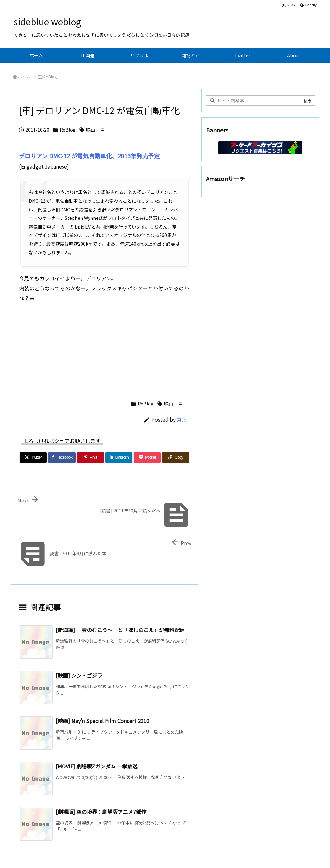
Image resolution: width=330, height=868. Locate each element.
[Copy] (176, 457)
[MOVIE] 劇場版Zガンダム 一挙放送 (97, 766)
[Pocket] (147, 457)
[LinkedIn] (119, 457)
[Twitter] (33, 457)
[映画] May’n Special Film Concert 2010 (102, 721)
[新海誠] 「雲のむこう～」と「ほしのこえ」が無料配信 (120, 630)
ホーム (24, 77)
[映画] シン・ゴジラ (79, 675)
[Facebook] (62, 457)
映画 (91, 130)
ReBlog (50, 77)
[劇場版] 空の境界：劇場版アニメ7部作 (101, 812)
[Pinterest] (91, 457)
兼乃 (182, 419)
